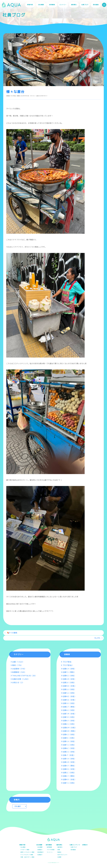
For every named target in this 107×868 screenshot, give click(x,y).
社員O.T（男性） (69, 707)
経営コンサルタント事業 (27, 852)
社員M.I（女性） (69, 738)
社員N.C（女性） (69, 748)
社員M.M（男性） (69, 731)
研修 (59, 850)
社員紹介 (40, 855)
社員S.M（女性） (69, 679)
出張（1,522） (18, 662)
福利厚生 (60, 847)
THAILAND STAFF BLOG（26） (24, 676)
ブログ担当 (13, 96)
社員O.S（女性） (69, 752)
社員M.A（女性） (69, 700)
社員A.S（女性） (69, 734)
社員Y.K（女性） (69, 703)
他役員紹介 (41, 852)
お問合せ (85, 845)
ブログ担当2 (67, 665)
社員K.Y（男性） (69, 776)
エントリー (63, 5)
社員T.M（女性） (69, 714)
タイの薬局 (12, 633)
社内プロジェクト (62, 855)
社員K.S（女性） (69, 724)
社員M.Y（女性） (69, 779)
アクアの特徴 (51, 850)
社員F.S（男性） (69, 672)
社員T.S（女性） (69, 745)
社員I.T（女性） (69, 755)
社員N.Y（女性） (69, 721)
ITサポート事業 (25, 850)
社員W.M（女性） (69, 728)
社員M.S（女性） (69, 769)
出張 (37, 96)
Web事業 (23, 847)
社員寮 (59, 857)
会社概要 (40, 847)
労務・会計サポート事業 (27, 857)
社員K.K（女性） (69, 710)
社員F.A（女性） (69, 693)
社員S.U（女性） (69, 689)
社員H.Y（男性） (69, 766)
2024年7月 (42, 96)
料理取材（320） (19, 672)
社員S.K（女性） (69, 682)
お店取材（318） (19, 669)
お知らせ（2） (18, 682)
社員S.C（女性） (69, 773)
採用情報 (49, 847)
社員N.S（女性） (69, 676)
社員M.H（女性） (69, 686)
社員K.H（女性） (69, 669)
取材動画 (96, 5)
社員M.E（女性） (69, 696)
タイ (46, 96)
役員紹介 (40, 850)
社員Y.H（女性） (69, 759)
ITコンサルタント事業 (27, 855)
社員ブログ (85, 5)
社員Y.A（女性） (69, 741)
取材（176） (17, 665)
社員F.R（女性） (69, 717)
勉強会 (59, 852)
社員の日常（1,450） (21, 679)
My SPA (97, 638)
